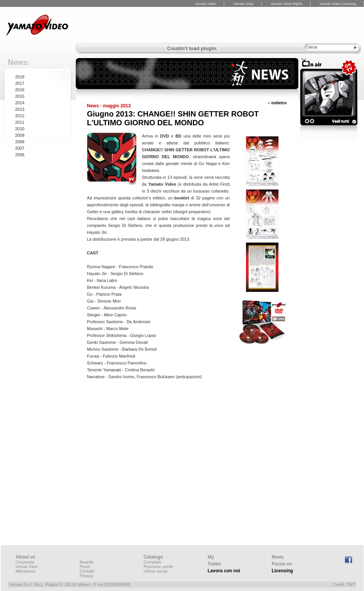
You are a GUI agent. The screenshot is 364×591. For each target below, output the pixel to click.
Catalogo (153, 557)
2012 (20, 116)
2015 (20, 96)
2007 (20, 148)
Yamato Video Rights (286, 4)
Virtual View (27, 567)
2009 (20, 135)
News (277, 557)
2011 (20, 122)
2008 (20, 142)
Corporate (25, 562)
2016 (20, 90)
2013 (20, 109)
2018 (20, 77)
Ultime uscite (156, 571)
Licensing (282, 571)
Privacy (86, 576)
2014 (20, 103)
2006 (20, 155)
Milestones (26, 571)
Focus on (282, 564)
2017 (20, 83)
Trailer (215, 564)
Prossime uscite (159, 567)
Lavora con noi (224, 571)
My (211, 557)
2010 (20, 129)
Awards (86, 562)
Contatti (87, 571)
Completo (153, 562)
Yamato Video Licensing (338, 4)
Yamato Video (205, 4)
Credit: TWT (344, 585)
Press (85, 567)
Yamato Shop (243, 4)
